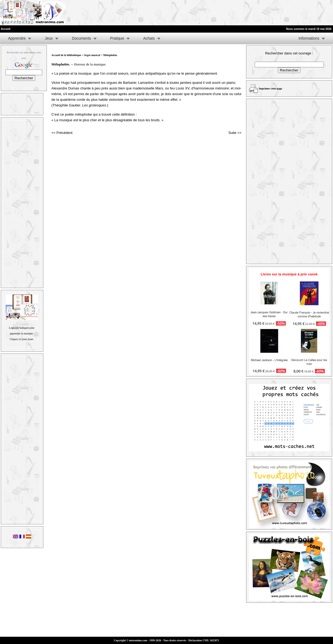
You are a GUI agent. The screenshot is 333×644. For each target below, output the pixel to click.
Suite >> (235, 133)
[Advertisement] (267, 13)
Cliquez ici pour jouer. (22, 339)
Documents (81, 38)
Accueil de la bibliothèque (66, 55)
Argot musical (92, 55)
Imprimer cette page (270, 89)
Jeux (49, 38)
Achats (149, 38)
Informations (309, 38)
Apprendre (17, 38)
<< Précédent (62, 133)
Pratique (117, 38)
